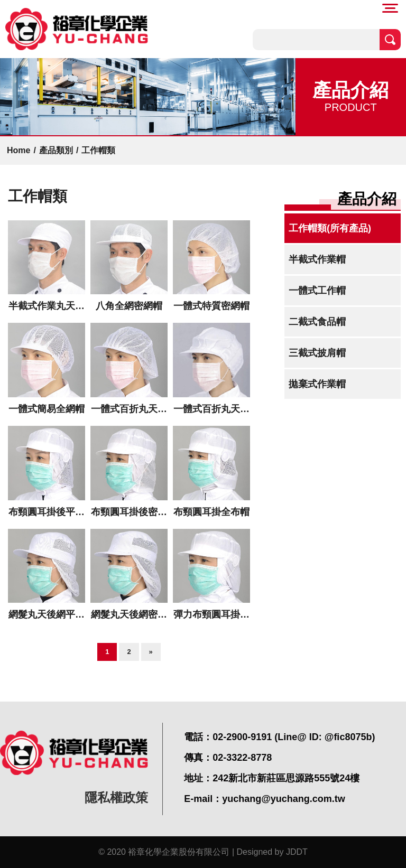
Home (19, 150)
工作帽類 (98, 150)
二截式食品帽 (317, 322)
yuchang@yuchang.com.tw (284, 799)
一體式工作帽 (317, 291)
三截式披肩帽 (317, 353)
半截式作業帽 (317, 259)
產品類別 (56, 150)
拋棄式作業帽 (317, 384)
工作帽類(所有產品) (330, 228)
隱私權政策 (116, 797)
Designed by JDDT (272, 852)
